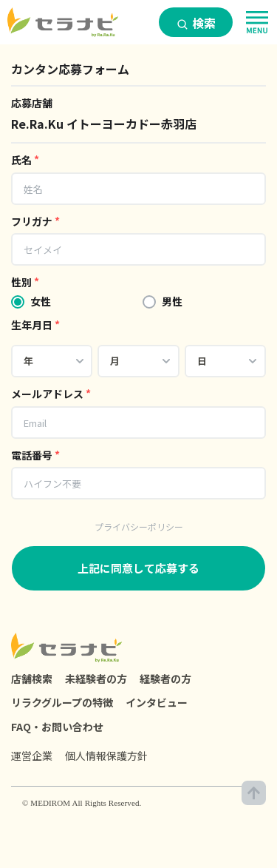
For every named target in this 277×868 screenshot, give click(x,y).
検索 (196, 23)
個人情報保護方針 (106, 756)
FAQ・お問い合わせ (57, 727)
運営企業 (32, 756)
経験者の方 (165, 679)
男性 (172, 302)
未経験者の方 (96, 679)
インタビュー (157, 702)
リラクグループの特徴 (62, 702)
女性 (41, 302)
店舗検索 (32, 679)
